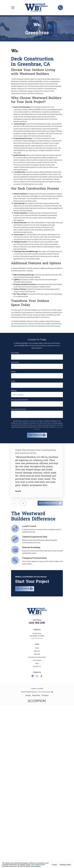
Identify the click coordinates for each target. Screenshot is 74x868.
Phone (13, 371)
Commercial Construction (37, 657)
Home (37, 648)
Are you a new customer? (20, 400)
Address (14, 390)
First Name (15, 353)
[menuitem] (28, 695)
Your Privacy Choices (46, 692)
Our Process (37, 660)
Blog (37, 663)
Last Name (15, 362)
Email (13, 381)
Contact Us (37, 666)
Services (37, 654)
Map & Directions (37, 638)
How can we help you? (19, 409)
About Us (37, 651)
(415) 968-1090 (37, 623)
